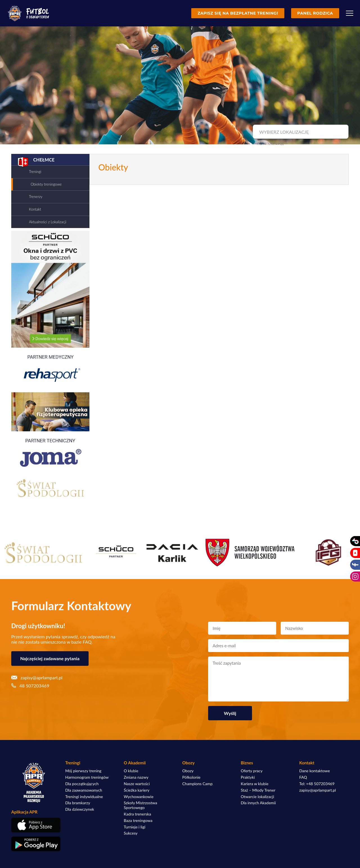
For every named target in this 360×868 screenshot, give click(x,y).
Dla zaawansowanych (84, 790)
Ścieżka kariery (137, 790)
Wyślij (230, 713)
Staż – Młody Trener (258, 790)
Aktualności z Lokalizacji (48, 222)
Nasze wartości (137, 784)
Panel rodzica (315, 13)
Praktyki (248, 777)
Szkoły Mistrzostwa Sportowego (140, 805)
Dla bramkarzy (78, 803)
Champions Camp (197, 784)
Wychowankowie (139, 797)
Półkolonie (191, 777)
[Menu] (350, 13)
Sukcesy (131, 833)
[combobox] (300, 132)
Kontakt (35, 209)
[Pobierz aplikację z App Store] (34, 825)
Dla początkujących (82, 784)
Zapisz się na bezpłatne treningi (238, 13)
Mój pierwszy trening (83, 771)
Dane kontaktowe (315, 771)
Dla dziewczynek (80, 809)
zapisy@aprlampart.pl (318, 790)
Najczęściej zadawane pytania (50, 658)
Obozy (188, 771)
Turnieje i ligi (135, 827)
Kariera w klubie (255, 784)
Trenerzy (36, 197)
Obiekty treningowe (46, 184)
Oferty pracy (252, 771)
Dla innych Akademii (258, 803)
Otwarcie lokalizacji (257, 797)
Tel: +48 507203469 (317, 784)
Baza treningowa (138, 821)
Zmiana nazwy (136, 777)
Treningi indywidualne (84, 797)
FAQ (303, 777)
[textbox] (300, 132)
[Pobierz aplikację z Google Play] (34, 844)
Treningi (35, 172)
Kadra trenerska (137, 814)
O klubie (131, 771)
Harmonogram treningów (87, 777)
